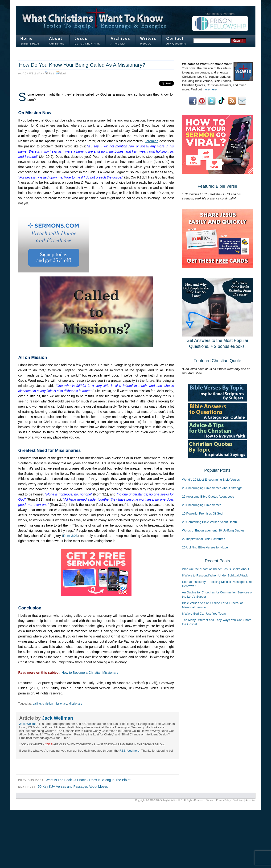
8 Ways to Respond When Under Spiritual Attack (215, 575)
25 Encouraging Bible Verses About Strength (212, 488)
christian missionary (55, 704)
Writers (148, 39)
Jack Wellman (32, 74)
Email (63, 74)
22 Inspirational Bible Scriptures (204, 539)
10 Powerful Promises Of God (202, 513)
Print (51, 74)
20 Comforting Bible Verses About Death (210, 522)
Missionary (75, 704)
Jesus (81, 39)
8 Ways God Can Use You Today (204, 614)
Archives (120, 39)
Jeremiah (152, 141)
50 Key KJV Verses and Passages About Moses (73, 787)
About (56, 39)
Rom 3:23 (70, 536)
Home (27, 39)
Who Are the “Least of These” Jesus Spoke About (216, 569)
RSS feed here (129, 751)
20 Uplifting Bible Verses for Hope (205, 547)
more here (210, 89)
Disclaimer (238, 800)
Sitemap (210, 800)
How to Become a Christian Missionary (90, 673)
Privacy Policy (223, 800)
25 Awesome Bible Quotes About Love (208, 497)
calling (37, 704)
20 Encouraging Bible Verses (202, 505)
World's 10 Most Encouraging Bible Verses (211, 480)
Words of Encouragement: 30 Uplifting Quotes (213, 530)
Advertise (250, 800)
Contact (175, 39)
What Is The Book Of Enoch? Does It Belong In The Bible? (88, 780)
